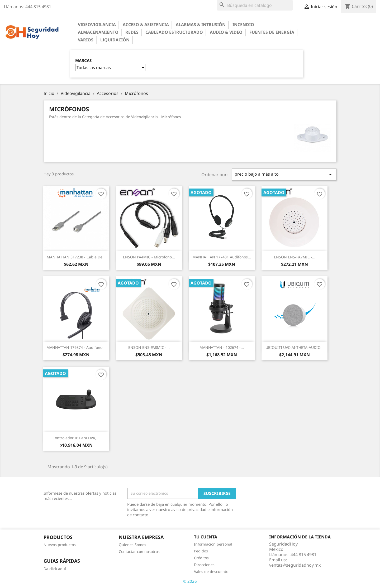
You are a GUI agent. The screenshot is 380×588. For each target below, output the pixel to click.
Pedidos (201, 551)
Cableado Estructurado (174, 32)
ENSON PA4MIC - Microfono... (149, 257)
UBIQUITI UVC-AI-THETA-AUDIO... (294, 347)
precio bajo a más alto (284, 174)
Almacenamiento (98, 32)
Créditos (201, 558)
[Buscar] (255, 5)
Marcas (83, 61)
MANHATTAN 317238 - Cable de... (76, 257)
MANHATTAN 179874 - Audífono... (76, 347)
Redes (132, 32)
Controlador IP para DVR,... (76, 438)
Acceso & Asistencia (146, 25)
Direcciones (204, 565)
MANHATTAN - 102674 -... (222, 347)
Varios (86, 40)
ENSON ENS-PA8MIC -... (149, 347)
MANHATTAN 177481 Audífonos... (222, 257)
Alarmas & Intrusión (201, 25)
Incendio (243, 25)
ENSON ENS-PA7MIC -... (295, 257)
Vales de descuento (211, 572)
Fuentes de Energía (272, 32)
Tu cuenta (206, 537)
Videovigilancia (97, 25)
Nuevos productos (60, 545)
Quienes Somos (132, 545)
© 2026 (190, 581)
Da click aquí (55, 569)
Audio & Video (226, 32)
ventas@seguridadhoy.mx (295, 565)
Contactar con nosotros (139, 551)
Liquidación (115, 40)
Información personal (213, 544)
